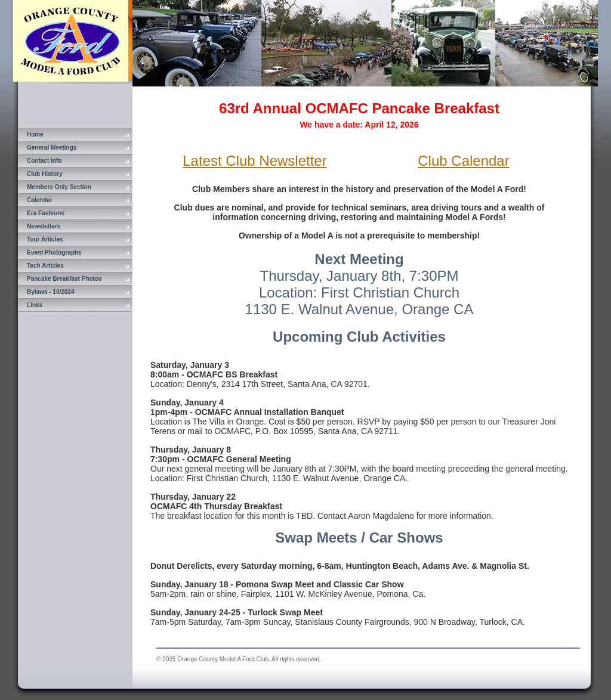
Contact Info (44, 161)
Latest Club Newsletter (254, 161)
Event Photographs (54, 253)
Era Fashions (46, 213)
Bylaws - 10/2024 (51, 292)
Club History (44, 174)
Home (35, 134)
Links (35, 305)
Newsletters (44, 226)
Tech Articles (45, 266)
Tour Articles (45, 239)
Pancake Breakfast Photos (64, 279)
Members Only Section (59, 187)
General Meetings (52, 148)
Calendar (40, 200)
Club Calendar (463, 161)
